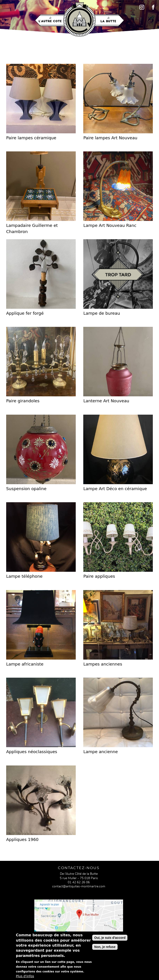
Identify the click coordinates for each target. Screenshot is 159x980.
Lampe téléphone (24, 576)
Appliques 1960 (22, 839)
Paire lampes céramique (31, 138)
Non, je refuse (105, 949)
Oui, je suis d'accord (110, 940)
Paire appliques (99, 576)
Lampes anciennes (103, 664)
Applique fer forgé (25, 313)
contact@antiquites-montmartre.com (79, 886)
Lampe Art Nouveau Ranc (110, 225)
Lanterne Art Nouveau (106, 401)
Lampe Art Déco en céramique (115, 489)
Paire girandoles (23, 401)
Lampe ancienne (101, 752)
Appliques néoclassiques (32, 752)
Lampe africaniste (25, 664)
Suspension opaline (26, 489)
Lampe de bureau (102, 313)
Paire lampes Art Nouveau (110, 138)
